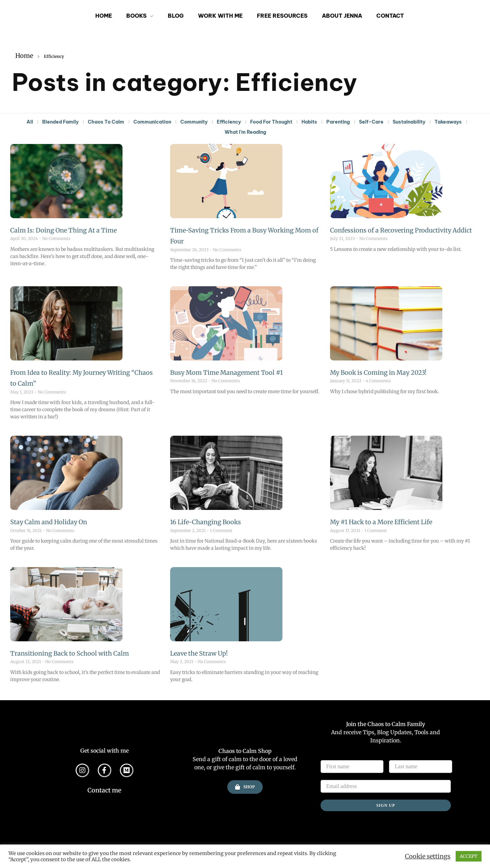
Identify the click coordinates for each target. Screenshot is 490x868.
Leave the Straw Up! (199, 653)
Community (194, 122)
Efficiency (229, 122)
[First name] (352, 767)
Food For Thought (271, 122)
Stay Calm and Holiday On (49, 522)
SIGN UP (386, 805)
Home (24, 56)
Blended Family (60, 122)
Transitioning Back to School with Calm (70, 653)
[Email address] (386, 786)
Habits (309, 122)
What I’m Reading (245, 132)
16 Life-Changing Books (206, 522)
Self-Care (371, 122)
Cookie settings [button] (428, 856)
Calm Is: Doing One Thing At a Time (63, 230)
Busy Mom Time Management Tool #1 (226, 373)
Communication (152, 122)
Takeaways (448, 122)
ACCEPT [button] (469, 856)
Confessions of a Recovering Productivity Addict (401, 230)
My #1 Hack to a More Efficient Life (381, 522)
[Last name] (421, 767)
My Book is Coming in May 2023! (378, 373)
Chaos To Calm (106, 122)
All (30, 122)
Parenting (338, 122)
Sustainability (409, 122)
